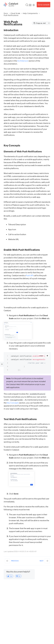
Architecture (23, 61)
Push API (30, 275)
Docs (6, 13)
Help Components (30, 13)
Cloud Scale (15, 13)
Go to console (44, 5)
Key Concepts (13, 403)
